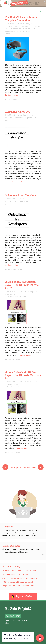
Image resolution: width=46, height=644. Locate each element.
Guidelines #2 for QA (17, 112)
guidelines (19, 118)
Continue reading (12, 95)
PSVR (33, 29)
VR (17, 31)
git (25, 201)
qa (25, 118)
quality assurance (33, 118)
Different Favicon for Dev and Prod (15, 575)
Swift (38, 292)
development (18, 201)
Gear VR (37, 26)
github (29, 201)
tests (7, 120)
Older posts (12, 467)
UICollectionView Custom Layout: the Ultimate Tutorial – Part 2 (23, 285)
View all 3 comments (15, 452)
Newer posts (34, 467)
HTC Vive (8, 29)
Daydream (29, 26)
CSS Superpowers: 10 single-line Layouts (18, 582)
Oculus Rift (26, 29)
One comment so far (15, 269)
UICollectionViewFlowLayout (15, 297)
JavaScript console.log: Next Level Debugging (20, 578)
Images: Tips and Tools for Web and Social (18, 586)
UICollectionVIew (11, 294)
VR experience (25, 31)
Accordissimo (13, 616)
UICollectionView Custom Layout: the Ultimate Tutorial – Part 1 (23, 375)
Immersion (17, 29)
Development (25, 115)
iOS (21, 292)
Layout (33, 292)
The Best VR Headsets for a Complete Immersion (21, 19)
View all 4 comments (15, 360)
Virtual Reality (25, 24)
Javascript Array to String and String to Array (19, 571)
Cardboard (20, 26)
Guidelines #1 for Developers (22, 195)
